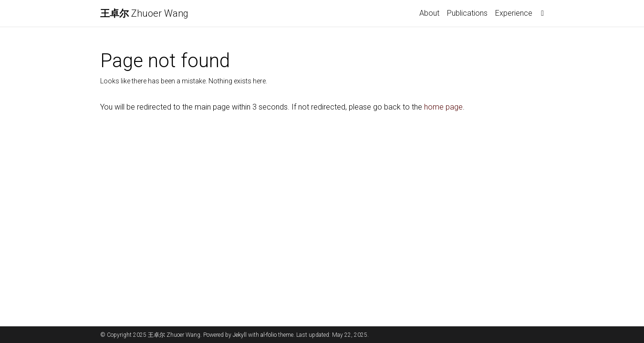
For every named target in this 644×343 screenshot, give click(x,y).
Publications (467, 13)
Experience (514, 13)
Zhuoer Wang (144, 13)
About (429, 13)
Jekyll (240, 335)
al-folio (269, 335)
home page (443, 107)
